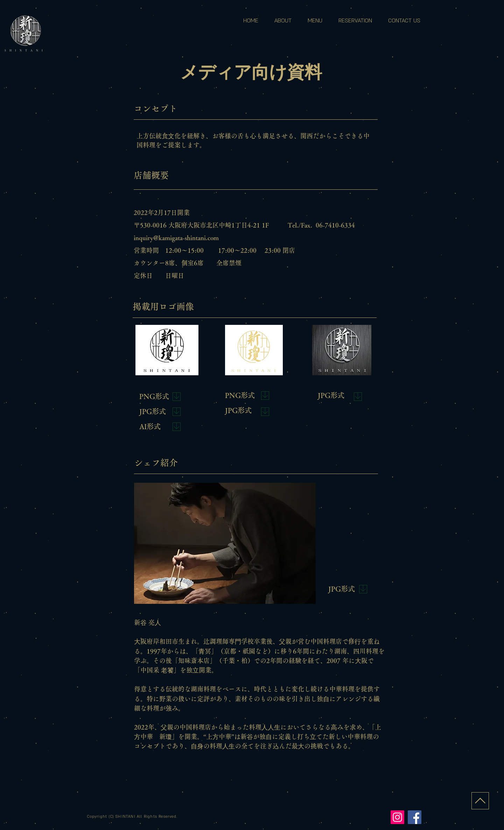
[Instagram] (397, 817)
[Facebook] (415, 817)
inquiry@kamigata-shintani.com (176, 238)
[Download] (177, 397)
